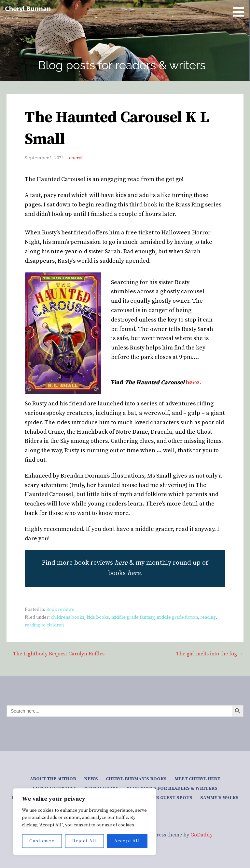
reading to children (44, 625)
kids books (98, 617)
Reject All (84, 841)
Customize (42, 841)
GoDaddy (201, 835)
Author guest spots (166, 798)
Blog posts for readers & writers (172, 788)
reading (208, 617)
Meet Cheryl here (197, 779)
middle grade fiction (177, 617)
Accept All (127, 841)
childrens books (68, 617)
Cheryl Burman (28, 8)
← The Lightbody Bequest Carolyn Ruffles (56, 654)
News (91, 779)
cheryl (76, 158)
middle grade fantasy (133, 617)
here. (194, 382)
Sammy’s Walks (219, 798)
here (134, 573)
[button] (241, 12)
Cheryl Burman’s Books (136, 779)
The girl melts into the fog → (210, 654)
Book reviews (60, 610)
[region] (85, 822)
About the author (53, 779)
